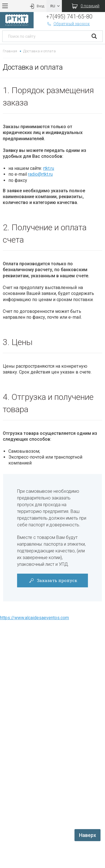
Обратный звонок (68, 24)
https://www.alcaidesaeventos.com (35, 618)
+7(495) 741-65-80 (69, 17)
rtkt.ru (49, 168)
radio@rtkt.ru (40, 174)
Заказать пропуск (53, 580)
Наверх (88, 835)
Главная (10, 51)
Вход (36, 6)
